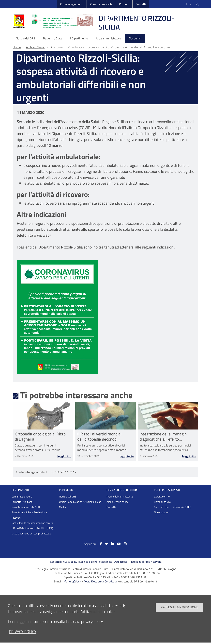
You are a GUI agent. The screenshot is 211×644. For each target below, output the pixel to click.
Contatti (141, 4)
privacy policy (23, 631)
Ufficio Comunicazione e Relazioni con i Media (81, 504)
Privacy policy (69, 562)
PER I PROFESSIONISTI (167, 490)
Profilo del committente (120, 496)
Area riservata (153, 562)
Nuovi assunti (162, 512)
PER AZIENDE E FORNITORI (122, 490)
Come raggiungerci (72, 4)
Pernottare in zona (22, 502)
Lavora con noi (162, 496)
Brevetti (111, 507)
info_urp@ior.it (72, 581)
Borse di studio (162, 502)
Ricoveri (124, 4)
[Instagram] (124, 544)
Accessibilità (105, 562)
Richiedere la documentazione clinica (32, 523)
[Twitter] (105, 544)
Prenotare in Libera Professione (29, 512)
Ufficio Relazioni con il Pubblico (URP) (32, 528)
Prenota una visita (101, 4)
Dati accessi (121, 562)
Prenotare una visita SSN (26, 507)
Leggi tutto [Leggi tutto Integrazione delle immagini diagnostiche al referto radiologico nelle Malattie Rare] (189, 457)
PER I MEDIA (66, 490)
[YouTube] (117, 544)
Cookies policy (87, 562)
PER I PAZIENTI (20, 490)
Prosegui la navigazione (179, 607)
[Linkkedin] (111, 544)
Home (17, 47)
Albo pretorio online (118, 502)
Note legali (136, 562)
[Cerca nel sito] (198, 4)
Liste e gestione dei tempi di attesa (31, 533)
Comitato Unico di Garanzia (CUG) (173, 507)
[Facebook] (99, 544)
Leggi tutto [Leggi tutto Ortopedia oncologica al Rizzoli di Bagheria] (64, 457)
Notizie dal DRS (68, 496)
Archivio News (35, 47)
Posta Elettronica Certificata (100, 581)
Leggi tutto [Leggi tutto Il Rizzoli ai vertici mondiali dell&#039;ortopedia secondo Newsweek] (127, 457)
